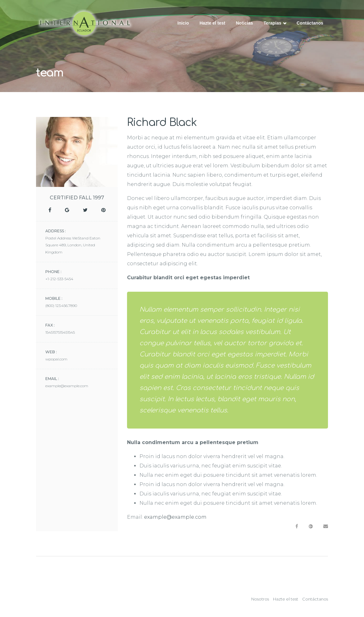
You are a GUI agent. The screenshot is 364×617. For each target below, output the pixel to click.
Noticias (244, 23)
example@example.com (175, 517)
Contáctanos (310, 23)
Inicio (183, 23)
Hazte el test (212, 23)
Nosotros (260, 599)
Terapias (275, 24)
